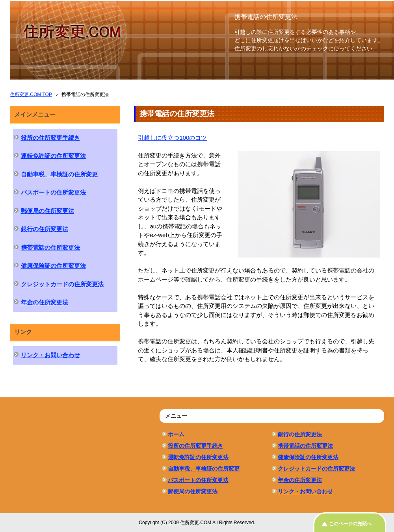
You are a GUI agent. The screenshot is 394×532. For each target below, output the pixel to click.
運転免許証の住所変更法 (53, 156)
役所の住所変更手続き (50, 138)
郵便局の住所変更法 (47, 211)
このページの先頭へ (350, 524)
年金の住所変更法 (45, 302)
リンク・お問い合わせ (50, 355)
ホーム (176, 434)
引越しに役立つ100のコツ (172, 138)
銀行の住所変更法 (45, 229)
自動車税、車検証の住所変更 (59, 174)
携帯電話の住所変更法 (50, 247)
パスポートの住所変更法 (53, 192)
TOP (31, 95)
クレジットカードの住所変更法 (62, 284)
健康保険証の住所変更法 (53, 266)
